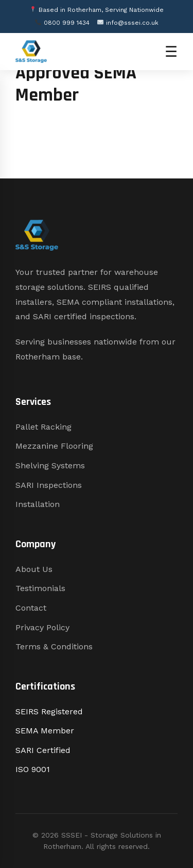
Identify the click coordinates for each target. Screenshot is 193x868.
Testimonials (40, 588)
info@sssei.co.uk (128, 23)
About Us (34, 569)
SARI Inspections (49, 485)
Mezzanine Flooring (54, 446)
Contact (31, 608)
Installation (38, 504)
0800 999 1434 (62, 23)
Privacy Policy (42, 627)
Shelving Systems (50, 465)
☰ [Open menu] (171, 52)
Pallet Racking (43, 427)
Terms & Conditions (54, 646)
